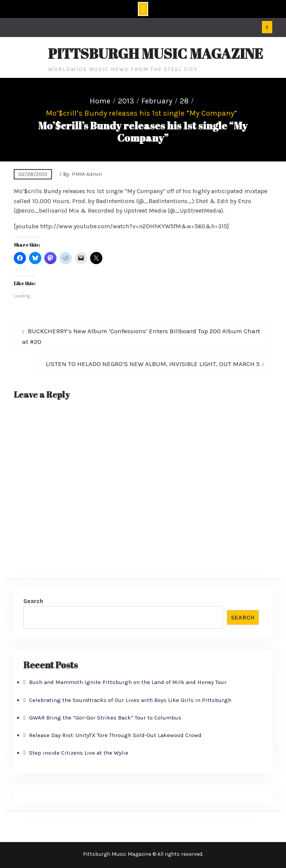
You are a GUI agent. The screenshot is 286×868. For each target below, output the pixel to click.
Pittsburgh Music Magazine (156, 53)
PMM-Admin (87, 174)
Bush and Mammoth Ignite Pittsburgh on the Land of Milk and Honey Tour (128, 682)
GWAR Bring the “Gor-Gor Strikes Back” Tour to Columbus (105, 718)
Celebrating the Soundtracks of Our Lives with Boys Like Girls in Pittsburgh (130, 700)
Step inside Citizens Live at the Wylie (79, 753)
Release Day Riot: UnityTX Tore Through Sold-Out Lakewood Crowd (115, 735)
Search (33, 601)
